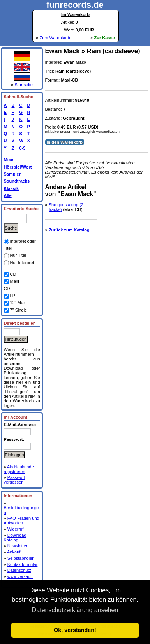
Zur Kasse (105, 38)
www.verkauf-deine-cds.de (19, 579)
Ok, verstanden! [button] (75, 630)
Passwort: (14, 439)
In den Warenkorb (65, 142)
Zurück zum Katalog (69, 230)
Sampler (12, 174)
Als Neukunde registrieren (19, 469)
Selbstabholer (20, 558)
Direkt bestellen (20, 323)
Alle (8, 195)
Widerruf (16, 529)
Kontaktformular (23, 564)
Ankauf (14, 552)
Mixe (9, 160)
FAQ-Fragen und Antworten (22, 520)
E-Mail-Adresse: (20, 425)
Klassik (11, 188)
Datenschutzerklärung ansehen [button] (75, 610)
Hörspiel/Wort (18, 167)
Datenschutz (19, 570)
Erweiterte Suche (21, 209)
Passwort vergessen (14, 480)
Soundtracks (17, 181)
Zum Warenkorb (55, 38)
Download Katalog (15, 538)
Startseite (23, 85)
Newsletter (18, 546)
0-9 (21, 148)
